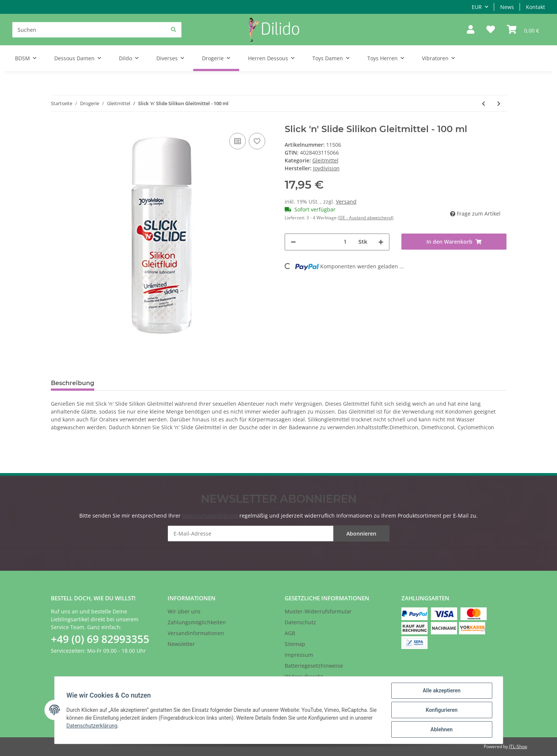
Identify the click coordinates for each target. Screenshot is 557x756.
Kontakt (535, 7)
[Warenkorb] (523, 30)
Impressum (299, 655)
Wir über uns (184, 611)
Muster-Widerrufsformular (318, 611)
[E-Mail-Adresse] (278, 534)
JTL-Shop (518, 746)
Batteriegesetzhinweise (314, 666)
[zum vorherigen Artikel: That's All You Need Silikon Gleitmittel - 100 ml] (483, 103)
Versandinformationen (196, 633)
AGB (290, 633)
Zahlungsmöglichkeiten (197, 622)
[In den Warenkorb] (454, 242)
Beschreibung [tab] (73, 383)
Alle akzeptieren (442, 691)
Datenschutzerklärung (210, 516)
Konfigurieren (442, 710)
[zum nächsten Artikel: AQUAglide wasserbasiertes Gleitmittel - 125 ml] (499, 103)
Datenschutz (300, 622)
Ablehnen (442, 729)
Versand (346, 202)
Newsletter (181, 644)
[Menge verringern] (293, 242)
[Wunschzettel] (491, 30)
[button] (471, 30)
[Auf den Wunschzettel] (257, 141)
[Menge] (345, 242)
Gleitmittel (325, 160)
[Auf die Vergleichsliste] (238, 141)
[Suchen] (97, 30)
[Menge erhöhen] (381, 242)
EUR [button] (477, 7)
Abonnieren (361, 534)
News (507, 7)
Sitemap (295, 644)
